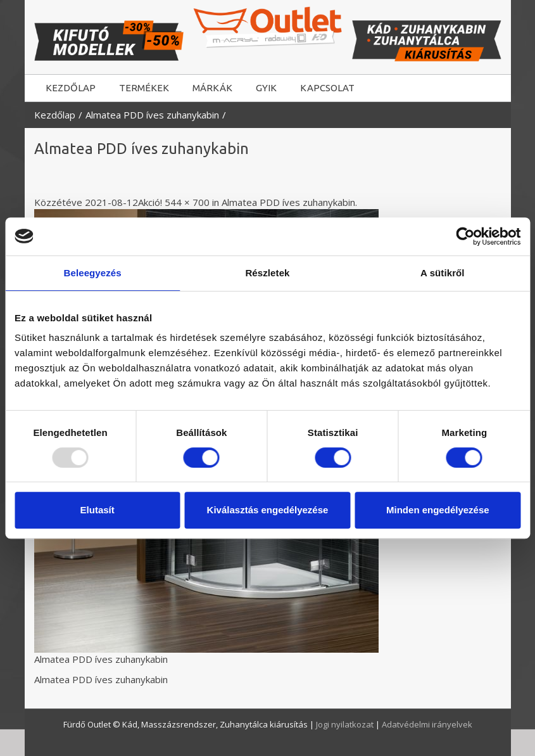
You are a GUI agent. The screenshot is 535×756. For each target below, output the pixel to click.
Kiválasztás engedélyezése (268, 510)
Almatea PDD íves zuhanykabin (152, 115)
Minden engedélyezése (438, 510)
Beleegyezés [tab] (93, 273)
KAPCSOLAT (327, 88)
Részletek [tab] (267, 273)
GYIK (266, 88)
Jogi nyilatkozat (346, 724)
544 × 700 (187, 202)
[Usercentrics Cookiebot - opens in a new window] (465, 236)
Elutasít (98, 510)
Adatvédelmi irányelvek (427, 724)
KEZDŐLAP (71, 88)
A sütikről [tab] (443, 273)
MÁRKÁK (212, 88)
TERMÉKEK (144, 88)
